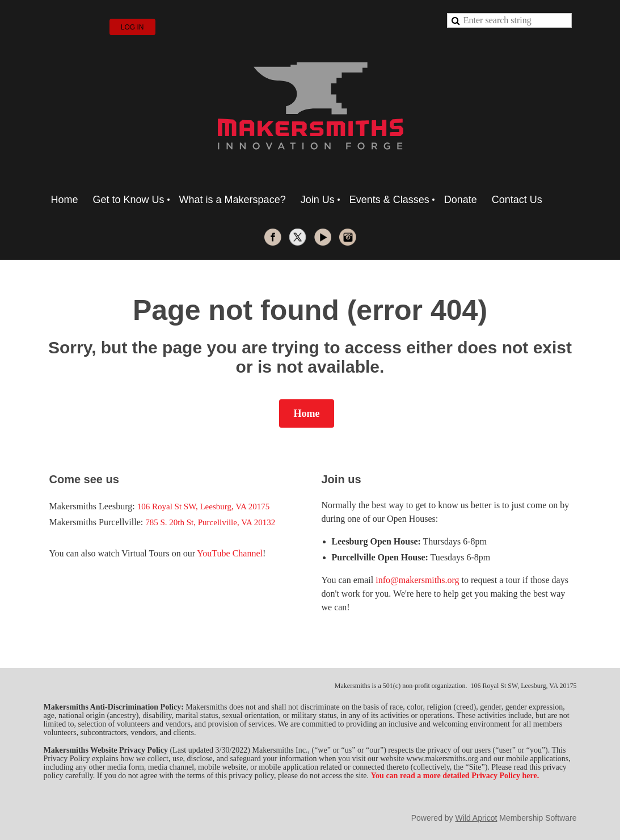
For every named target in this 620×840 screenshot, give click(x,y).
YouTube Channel (230, 553)
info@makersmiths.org (417, 580)
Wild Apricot (476, 818)
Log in (132, 27)
